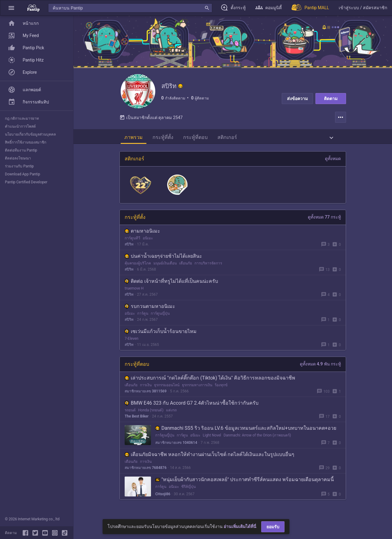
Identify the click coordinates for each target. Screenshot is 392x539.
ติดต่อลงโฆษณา (18, 158)
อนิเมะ (148, 241)
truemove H (134, 291)
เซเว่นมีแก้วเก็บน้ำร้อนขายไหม (161, 334)
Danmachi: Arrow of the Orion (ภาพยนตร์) (257, 438)
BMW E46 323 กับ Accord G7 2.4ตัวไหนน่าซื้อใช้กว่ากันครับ (192, 405)
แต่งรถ (171, 413)
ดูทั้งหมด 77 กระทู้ (324, 219)
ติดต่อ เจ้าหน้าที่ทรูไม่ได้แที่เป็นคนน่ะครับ (171, 284)
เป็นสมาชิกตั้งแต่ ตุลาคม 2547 (151, 120)
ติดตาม (331, 99)
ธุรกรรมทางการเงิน (197, 387)
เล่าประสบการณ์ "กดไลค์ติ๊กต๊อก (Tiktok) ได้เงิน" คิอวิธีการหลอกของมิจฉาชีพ (210, 380)
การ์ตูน (143, 316)
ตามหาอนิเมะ (142, 233)
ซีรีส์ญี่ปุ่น (188, 489)
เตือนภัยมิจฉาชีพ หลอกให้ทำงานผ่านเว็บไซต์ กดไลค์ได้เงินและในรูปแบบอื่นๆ (209, 457)
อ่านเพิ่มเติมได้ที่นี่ (240, 526)
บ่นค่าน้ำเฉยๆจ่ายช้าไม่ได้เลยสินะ (163, 258)
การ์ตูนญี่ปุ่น (160, 316)
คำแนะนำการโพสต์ (20, 126)
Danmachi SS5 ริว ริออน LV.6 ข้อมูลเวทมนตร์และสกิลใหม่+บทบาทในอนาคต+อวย (246, 430)
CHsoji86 (163, 496)
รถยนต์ (130, 413)
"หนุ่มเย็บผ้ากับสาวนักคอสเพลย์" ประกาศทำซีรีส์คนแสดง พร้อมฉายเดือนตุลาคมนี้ (245, 482)
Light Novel (212, 438)
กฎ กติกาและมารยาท (22, 118)
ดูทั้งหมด (333, 161)
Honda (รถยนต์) (151, 413)
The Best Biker (137, 419)
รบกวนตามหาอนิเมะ (150, 309)
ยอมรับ (273, 527)
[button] (11, 8)
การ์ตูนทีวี (132, 241)
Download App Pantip (23, 174)
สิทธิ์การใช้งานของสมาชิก (26, 142)
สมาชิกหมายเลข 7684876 (146, 470)
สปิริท (129, 247)
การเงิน (146, 387)
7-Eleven (132, 341)
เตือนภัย (186, 266)
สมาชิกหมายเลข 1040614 (176, 445)
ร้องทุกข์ (221, 387)
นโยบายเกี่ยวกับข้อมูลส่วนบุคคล (30, 134)
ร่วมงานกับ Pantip (19, 166)
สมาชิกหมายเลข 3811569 (146, 394)
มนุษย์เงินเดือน (165, 266)
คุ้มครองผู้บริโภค (138, 266)
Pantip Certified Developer (26, 182)
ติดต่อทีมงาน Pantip (21, 150)
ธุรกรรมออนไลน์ (167, 387)
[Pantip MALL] (310, 8)
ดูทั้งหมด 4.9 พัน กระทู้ (320, 366)
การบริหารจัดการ (208, 266)
